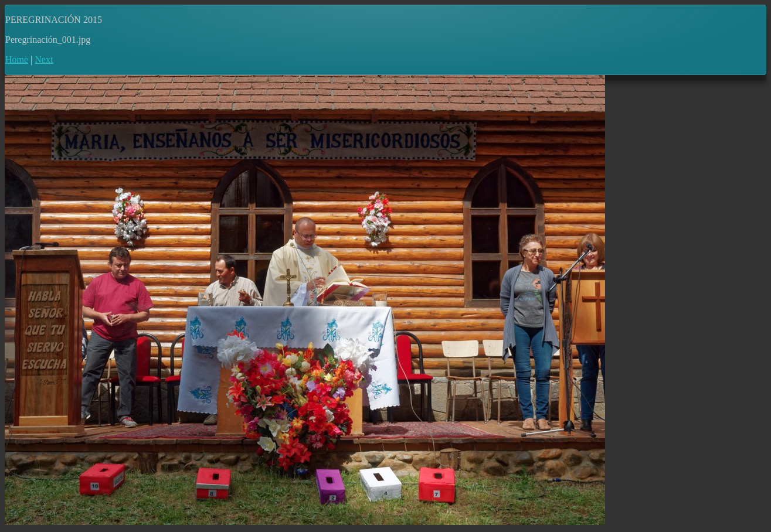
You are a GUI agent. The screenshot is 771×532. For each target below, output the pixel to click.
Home (17, 59)
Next (44, 59)
